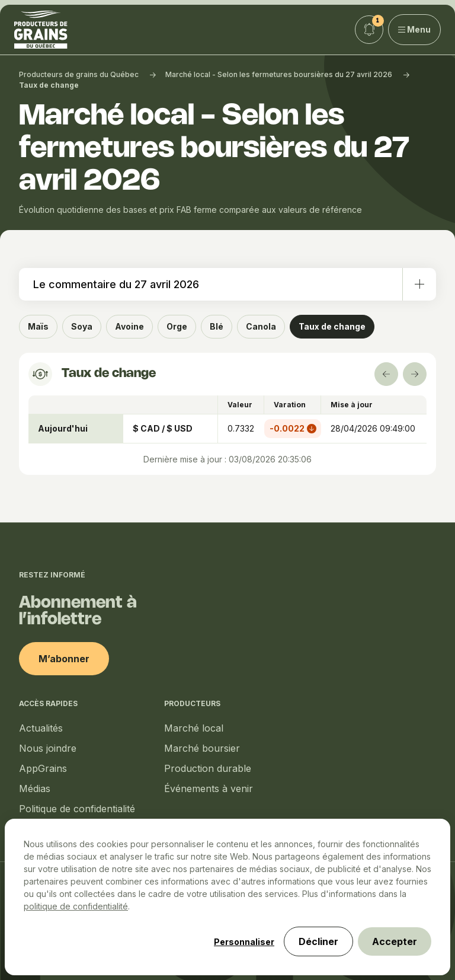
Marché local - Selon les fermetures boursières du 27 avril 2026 (279, 74)
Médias (35, 789)
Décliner (318, 941)
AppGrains (43, 768)
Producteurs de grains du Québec (79, 74)
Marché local (194, 728)
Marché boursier (202, 748)
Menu (415, 29)
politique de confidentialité (76, 906)
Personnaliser (244, 942)
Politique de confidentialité (77, 809)
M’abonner (64, 659)
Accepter (395, 941)
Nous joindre (48, 748)
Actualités (41, 728)
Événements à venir (209, 789)
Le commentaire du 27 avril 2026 (235, 284)
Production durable (208, 768)
